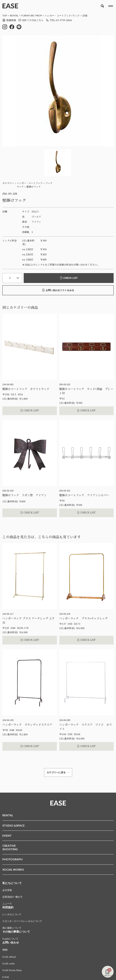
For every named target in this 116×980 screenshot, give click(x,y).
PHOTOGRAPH (12, 859)
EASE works (8, 964)
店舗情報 (9, 20)
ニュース (7, 904)
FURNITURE (28, 16)
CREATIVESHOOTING (10, 847)
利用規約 (8, 907)
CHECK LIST (69, 278)
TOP (5, 16)
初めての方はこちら (31, 20)
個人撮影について (12, 928)
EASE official (9, 957)
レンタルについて (12, 914)
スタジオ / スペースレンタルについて (22, 921)
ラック (76, 16)
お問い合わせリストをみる (58, 290)
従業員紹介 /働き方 (12, 897)
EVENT (7, 836)
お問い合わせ (11, 943)
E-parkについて (10, 939)
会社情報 (7, 890)
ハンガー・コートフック (58, 16)
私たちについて (12, 883)
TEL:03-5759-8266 (59, 20)
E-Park (6, 977)
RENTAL (14, 16)
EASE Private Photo (12, 970)
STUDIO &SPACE (14, 825)
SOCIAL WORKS (13, 870)
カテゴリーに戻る (58, 772)
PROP (39, 16)
